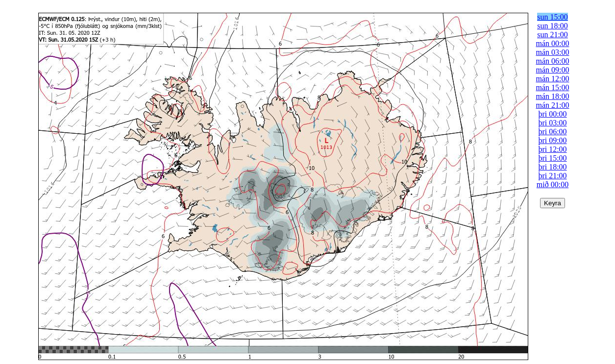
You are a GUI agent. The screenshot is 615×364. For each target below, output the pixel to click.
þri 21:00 (552, 176)
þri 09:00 (552, 140)
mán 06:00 (553, 61)
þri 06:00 (552, 132)
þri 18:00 (552, 167)
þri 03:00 (552, 123)
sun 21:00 (553, 35)
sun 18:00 (553, 26)
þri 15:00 (552, 158)
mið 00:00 (553, 184)
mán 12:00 (553, 79)
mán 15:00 (553, 87)
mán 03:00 (553, 52)
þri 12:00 (552, 149)
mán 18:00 (553, 96)
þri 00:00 (552, 114)
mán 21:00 (553, 105)
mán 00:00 (553, 43)
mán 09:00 (553, 70)
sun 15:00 (553, 17)
